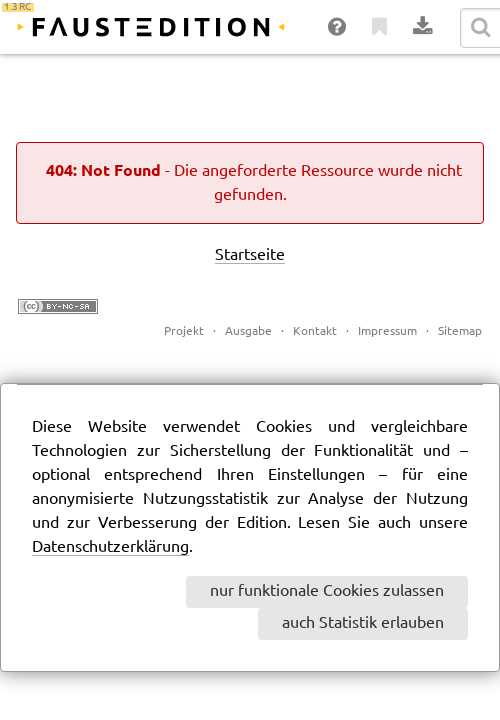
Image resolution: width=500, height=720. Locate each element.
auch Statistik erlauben (363, 623)
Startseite (250, 255)
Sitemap (460, 331)
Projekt (184, 331)
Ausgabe (248, 331)
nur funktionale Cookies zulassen (327, 591)
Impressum (387, 331)
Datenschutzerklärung (110, 547)
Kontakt (315, 331)
